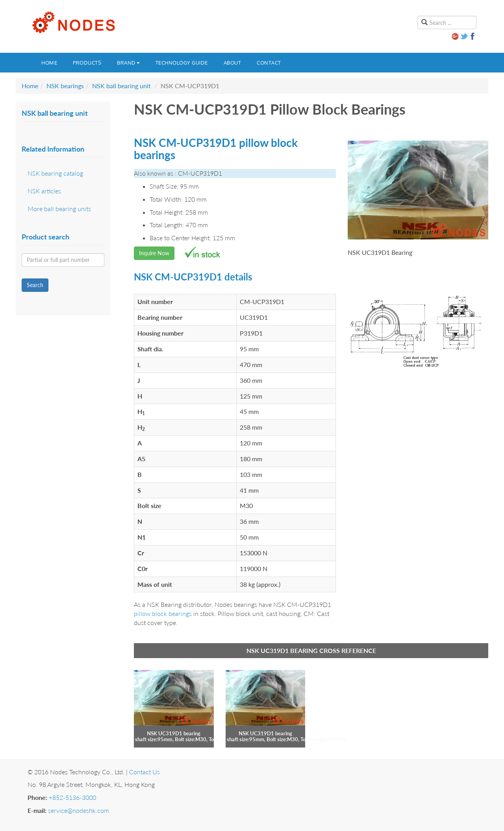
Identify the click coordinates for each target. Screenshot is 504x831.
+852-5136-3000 (72, 797)
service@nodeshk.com (79, 810)
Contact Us (145, 772)
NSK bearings (65, 86)
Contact (269, 63)
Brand (128, 63)
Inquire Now (154, 253)
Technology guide (182, 63)
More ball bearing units (59, 209)
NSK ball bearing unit (121, 86)
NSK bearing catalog (55, 173)
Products (87, 63)
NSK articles (44, 191)
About (233, 63)
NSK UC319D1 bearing (174, 733)
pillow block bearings (163, 613)
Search (35, 285)
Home (49, 63)
